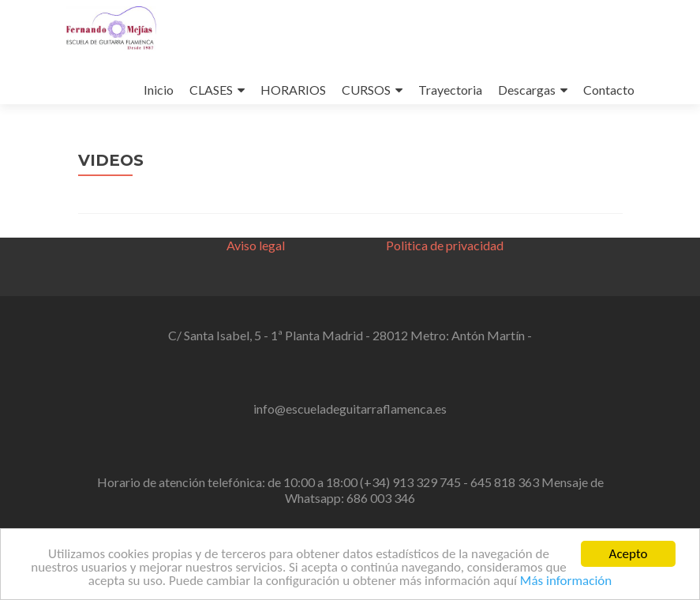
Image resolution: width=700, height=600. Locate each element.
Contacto (609, 90)
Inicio (159, 90)
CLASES (211, 90)
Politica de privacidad (445, 245)
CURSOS (366, 90)
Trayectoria (450, 90)
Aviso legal (256, 245)
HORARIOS (293, 90)
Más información (566, 583)
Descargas (527, 90)
